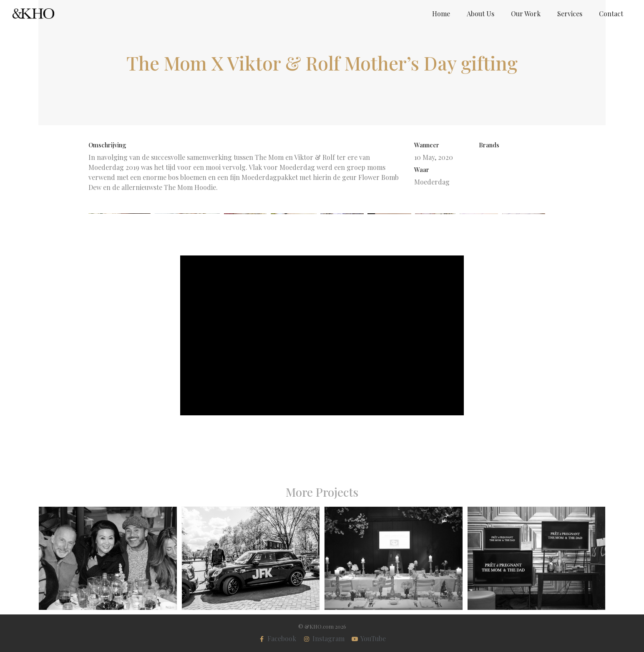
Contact (611, 14)
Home (441, 14)
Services (570, 14)
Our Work (526, 14)
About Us (480, 14)
